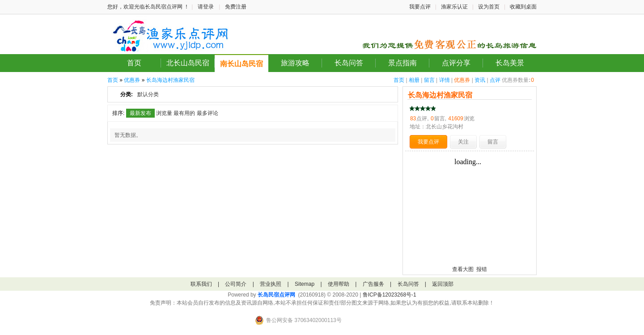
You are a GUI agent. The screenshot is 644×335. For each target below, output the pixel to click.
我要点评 (420, 7)
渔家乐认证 (454, 7)
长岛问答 (349, 63)
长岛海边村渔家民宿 (170, 80)
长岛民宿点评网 (276, 295)
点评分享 (456, 63)
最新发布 (140, 113)
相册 (414, 80)
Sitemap (305, 284)
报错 (482, 269)
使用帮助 (339, 284)
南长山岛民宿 (241, 64)
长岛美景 (510, 63)
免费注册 (236, 7)
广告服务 (373, 284)
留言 (429, 80)
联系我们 (201, 284)
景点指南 (402, 63)
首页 (134, 63)
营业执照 (271, 284)
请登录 (206, 7)
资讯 (480, 80)
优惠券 (462, 80)
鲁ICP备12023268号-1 (390, 295)
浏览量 (164, 113)
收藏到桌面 (523, 7)
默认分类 (148, 94)
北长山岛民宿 (188, 63)
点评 (495, 80)
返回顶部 (443, 284)
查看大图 (463, 269)
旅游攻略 (295, 63)
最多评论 (208, 113)
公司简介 (236, 284)
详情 (445, 80)
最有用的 (184, 113)
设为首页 (489, 7)
